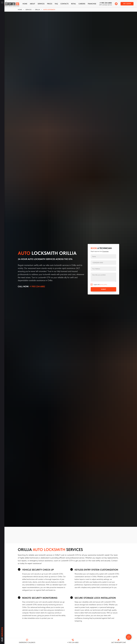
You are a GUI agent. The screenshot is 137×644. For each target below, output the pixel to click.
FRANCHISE (92, 4)
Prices (50, 4)
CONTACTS (64, 4)
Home (25, 4)
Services (41, 4)
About (32, 4)
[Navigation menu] (2, 3)
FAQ (56, 4)
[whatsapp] (116, 4)
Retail (74, 4)
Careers (82, 4)
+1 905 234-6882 (106, 3)
